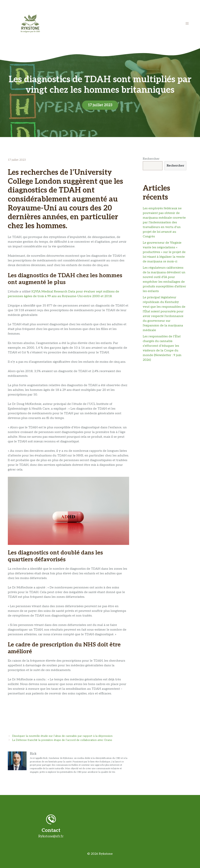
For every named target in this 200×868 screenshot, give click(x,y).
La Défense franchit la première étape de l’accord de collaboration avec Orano (62, 740)
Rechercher (151, 159)
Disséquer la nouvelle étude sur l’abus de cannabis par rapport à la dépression (62, 736)
